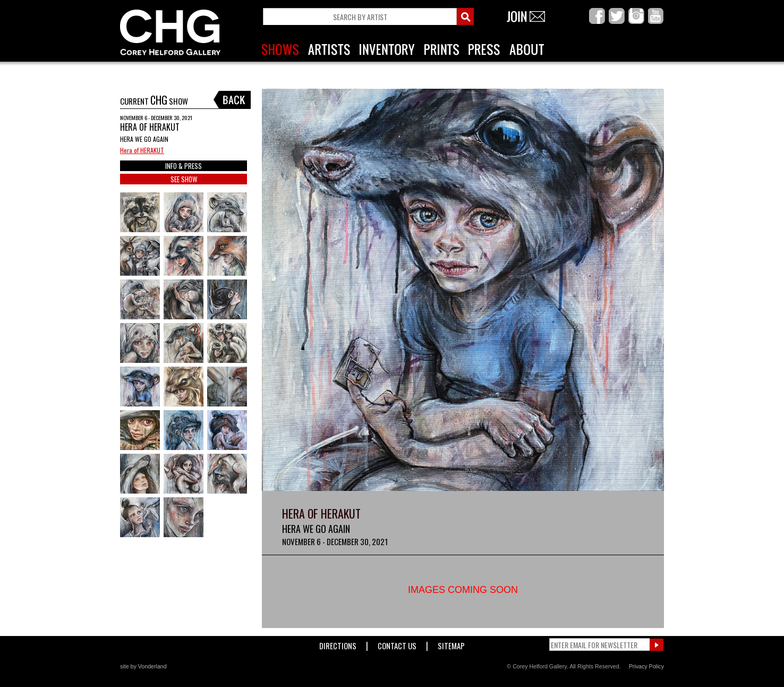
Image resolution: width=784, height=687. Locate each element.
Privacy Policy (646, 666)
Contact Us (397, 644)
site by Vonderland (143, 666)
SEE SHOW (184, 179)
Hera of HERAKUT (142, 150)
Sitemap (451, 644)
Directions (338, 644)
